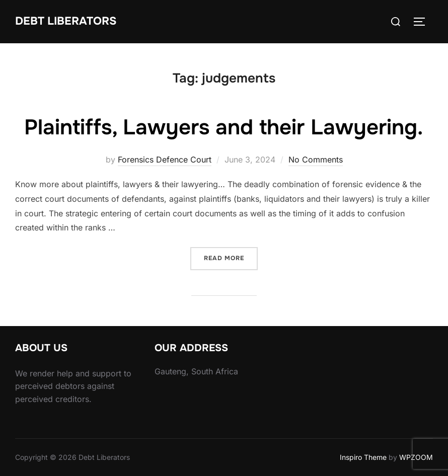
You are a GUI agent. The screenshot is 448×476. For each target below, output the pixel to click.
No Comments (316, 160)
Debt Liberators (66, 21)
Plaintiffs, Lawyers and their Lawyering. (223, 127)
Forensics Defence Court (165, 160)
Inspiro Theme (363, 457)
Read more (231, 257)
